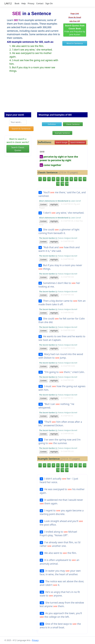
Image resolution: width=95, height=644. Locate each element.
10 (81, 179)
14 (67, 184)
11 (85, 179)
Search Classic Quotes (18, 149)
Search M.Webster (78, 142)
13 (63, 184)
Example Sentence (62, 133)
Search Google (62, 142)
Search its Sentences (21, 129)
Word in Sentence (75, 43)
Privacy (31, 3)
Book (17, 3)
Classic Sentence (73, 124)
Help (24, 3)
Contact (40, 3)
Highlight (54, 204)
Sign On (49, 3)
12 (58, 184)
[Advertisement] (47, 94)
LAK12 (8, 3)
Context (43, 204)
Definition (52, 124)
